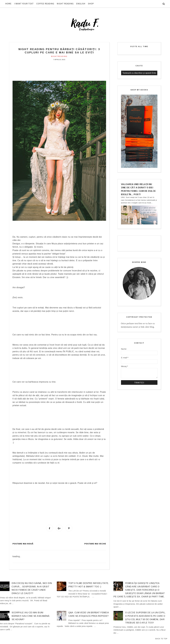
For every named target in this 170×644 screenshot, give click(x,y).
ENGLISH (81, 4)
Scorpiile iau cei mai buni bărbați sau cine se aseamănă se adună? (31, 616)
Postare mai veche (95, 544)
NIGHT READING (65, 4)
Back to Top (161, 639)
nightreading (59, 56)
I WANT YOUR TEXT (24, 4)
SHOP (91, 4)
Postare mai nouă (23, 544)
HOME (8, 4)
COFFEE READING (45, 4)
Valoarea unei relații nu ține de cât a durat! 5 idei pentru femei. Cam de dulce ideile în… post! (138, 189)
